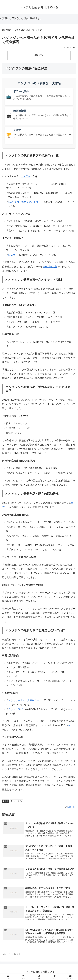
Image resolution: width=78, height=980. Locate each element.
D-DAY (12, 255)
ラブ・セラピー (17, 709)
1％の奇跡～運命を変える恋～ (24, 202)
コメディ (26, 176)
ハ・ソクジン (17, 801)
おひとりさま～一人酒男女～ (24, 700)
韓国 (5, 801)
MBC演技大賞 (50, 267)
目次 (36, 55)
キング (72, 725)
